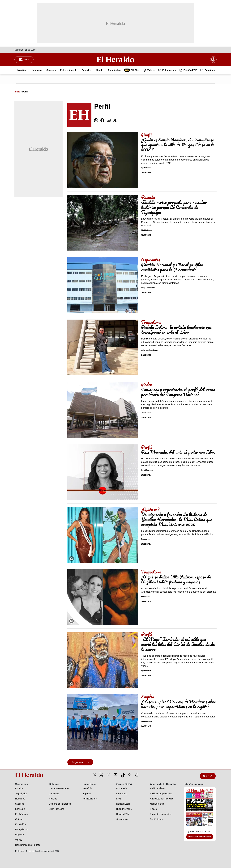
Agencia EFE (146, 168)
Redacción (145, 540)
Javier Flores (146, 413)
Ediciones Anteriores (200, 837)
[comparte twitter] (115, 121)
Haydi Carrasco (147, 470)
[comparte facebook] (102, 121)
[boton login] (213, 60)
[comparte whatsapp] (96, 121)
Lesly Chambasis (148, 288)
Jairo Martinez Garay (149, 351)
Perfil (25, 92)
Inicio (17, 92)
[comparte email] (109, 121)
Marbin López (147, 231)
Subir (208, 776)
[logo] (30, 775)
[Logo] (116, 60)
